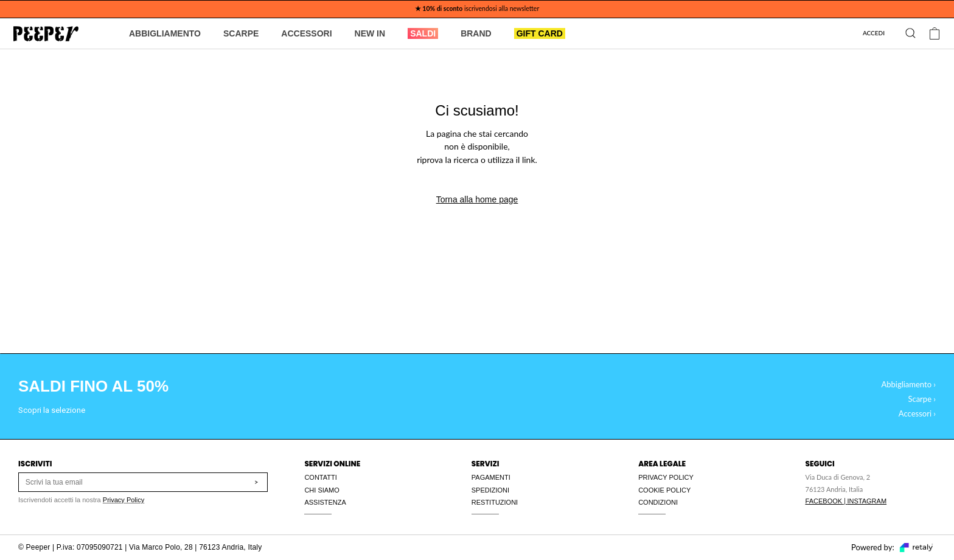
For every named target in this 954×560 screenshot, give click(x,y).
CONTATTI (320, 477)
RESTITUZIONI (495, 502)
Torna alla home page (477, 199)
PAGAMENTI (491, 477)
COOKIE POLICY (664, 490)
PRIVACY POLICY (666, 477)
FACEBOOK (824, 501)
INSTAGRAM (867, 501)
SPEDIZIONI (490, 490)
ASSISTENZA (325, 502)
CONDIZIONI (658, 502)
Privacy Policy (124, 500)
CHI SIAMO (322, 490)
